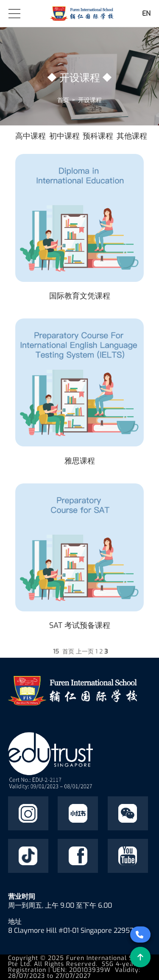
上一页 (85, 652)
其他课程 (132, 136)
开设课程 (90, 100)
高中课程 (31, 136)
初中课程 (64, 136)
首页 (63, 100)
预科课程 (98, 136)
